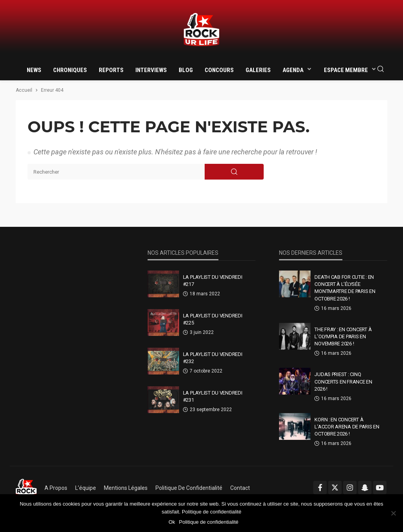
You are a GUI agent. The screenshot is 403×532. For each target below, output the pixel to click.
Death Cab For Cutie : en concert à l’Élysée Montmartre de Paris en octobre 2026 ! (345, 288)
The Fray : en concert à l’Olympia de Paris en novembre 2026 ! (343, 336)
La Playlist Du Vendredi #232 (213, 358)
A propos (56, 488)
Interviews (151, 70)
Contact (240, 488)
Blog (186, 70)
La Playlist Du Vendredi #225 (213, 319)
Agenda (293, 70)
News (34, 70)
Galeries (258, 70)
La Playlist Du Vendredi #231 (213, 396)
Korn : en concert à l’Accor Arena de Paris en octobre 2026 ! (347, 427)
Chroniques (70, 70)
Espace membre (346, 70)
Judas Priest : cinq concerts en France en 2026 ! (343, 381)
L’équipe (86, 488)
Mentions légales (126, 488)
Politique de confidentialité (189, 488)
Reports (111, 70)
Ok (172, 522)
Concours (219, 70)
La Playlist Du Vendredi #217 (213, 281)
